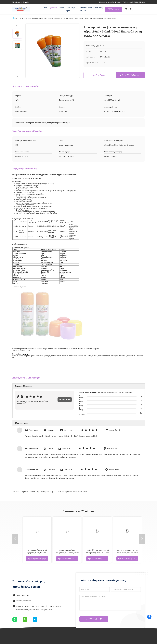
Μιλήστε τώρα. (113, 9)
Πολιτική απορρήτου (35, 641)
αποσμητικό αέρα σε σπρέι (51, 441)
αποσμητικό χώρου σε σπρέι (30, 441)
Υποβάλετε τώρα (94, 568)
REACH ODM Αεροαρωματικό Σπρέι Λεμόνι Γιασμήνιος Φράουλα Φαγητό (88, 502)
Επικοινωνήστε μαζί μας (85, 9)
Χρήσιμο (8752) (112, 398)
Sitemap (88, 620)
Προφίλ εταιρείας (91, 608)
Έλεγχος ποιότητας (92, 616)
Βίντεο (62, 8)
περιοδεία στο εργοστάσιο (92, 612)
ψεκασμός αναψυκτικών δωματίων (74, 441)
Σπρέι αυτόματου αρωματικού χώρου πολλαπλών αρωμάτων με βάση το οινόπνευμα (58, 502)
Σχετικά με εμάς (71, 9)
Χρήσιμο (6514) (114, 419)
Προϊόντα (53, 8)
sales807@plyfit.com (24, 550)
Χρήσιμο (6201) (114, 379)
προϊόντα (23, 18)
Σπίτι (45, 8)
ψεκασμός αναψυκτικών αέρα (37, 18)
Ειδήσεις (106, 610)
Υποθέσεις (107, 606)
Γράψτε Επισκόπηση (64, 349)
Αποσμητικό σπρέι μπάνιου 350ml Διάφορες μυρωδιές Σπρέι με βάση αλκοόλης (16, 502)
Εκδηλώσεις (98, 8)
